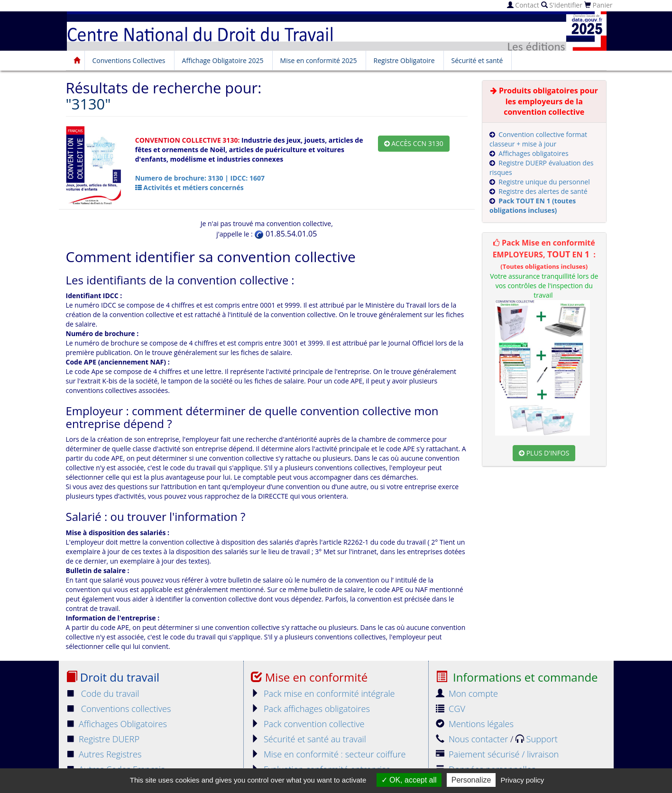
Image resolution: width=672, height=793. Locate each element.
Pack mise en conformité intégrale (323, 693)
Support (537, 739)
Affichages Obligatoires (117, 724)
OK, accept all (409, 780)
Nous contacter (473, 739)
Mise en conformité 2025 (319, 60)
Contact (523, 5)
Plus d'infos (544, 453)
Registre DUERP (103, 739)
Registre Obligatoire (404, 60)
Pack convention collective (308, 724)
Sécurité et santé (477, 60)
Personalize (471, 780)
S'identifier (562, 5)
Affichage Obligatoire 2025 (223, 60)
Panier (598, 5)
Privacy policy (523, 780)
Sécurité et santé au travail (308, 739)
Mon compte (467, 693)
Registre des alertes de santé (543, 191)
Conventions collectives (119, 709)
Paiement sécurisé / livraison (497, 754)
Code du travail (103, 693)
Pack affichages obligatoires (310, 709)
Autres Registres (104, 754)
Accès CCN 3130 (414, 143)
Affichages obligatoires (533, 153)
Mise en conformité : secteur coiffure (328, 754)
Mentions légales (475, 724)
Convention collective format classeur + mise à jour (538, 139)
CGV (451, 709)
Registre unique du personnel (544, 182)
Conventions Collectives (129, 60)
